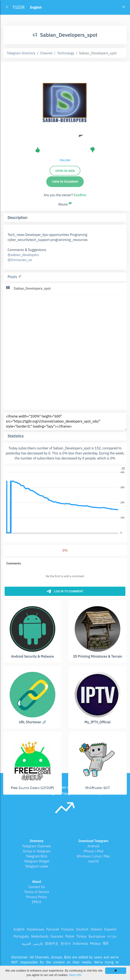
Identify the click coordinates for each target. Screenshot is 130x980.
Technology (66, 53)
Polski (70, 936)
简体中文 (52, 943)
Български (97, 936)
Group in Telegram (37, 851)
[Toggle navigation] (123, 7)
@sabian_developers (23, 255)
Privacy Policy (37, 897)
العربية (26, 943)
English (19, 929)
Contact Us (37, 887)
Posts (13, 277)
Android (94, 846)
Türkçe (81, 936)
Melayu (96, 943)
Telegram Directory (21, 53)
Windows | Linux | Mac (94, 856)
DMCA (37, 902)
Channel (46, 53)
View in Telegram (65, 182)
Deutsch (82, 929)
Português (21, 936)
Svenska (57, 936)
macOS (93, 861)
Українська (35, 929)
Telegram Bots (36, 856)
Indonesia (80, 943)
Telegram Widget (37, 861)
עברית (112, 936)
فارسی (38, 943)
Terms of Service (37, 892)
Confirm (80, 195)
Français (68, 929)
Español (110, 929)
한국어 (66, 943)
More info (75, 975)
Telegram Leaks (37, 866)
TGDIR (18, 7)
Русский (52, 929)
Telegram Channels (36, 846)
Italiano (96, 929)
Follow (65, 160)
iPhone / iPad (94, 851)
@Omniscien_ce (20, 260)
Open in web (65, 171)
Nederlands (40, 936)
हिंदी (106, 943)
